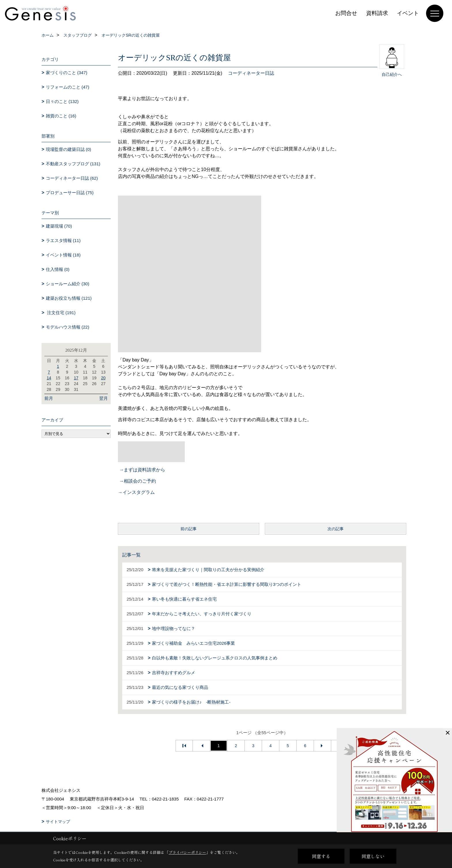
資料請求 (377, 13)
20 (103, 378)
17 (76, 378)
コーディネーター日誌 (251, 73)
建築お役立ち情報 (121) (69, 298)
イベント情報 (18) (63, 255)
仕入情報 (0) (58, 269)
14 (49, 378)
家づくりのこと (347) (67, 73)
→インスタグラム (136, 492)
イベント (408, 13)
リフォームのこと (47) (68, 87)
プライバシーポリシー (187, 852)
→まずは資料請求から (142, 470)
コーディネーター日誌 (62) (72, 178)
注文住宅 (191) (61, 313)
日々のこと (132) (62, 101)
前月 (49, 398)
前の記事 (189, 529)
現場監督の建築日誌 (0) (69, 149)
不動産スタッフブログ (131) (73, 164)
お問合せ (346, 13)
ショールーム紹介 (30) (68, 284)
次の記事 (336, 529)
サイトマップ (58, 822)
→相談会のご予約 (138, 481)
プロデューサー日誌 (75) (70, 193)
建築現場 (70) (59, 226)
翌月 (103, 398)
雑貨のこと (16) (61, 116)
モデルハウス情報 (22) (68, 327)
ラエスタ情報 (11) (63, 240)
